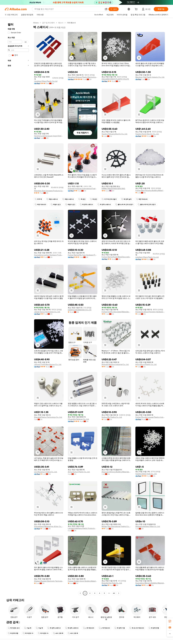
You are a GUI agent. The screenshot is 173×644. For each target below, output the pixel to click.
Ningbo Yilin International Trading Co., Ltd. (116, 526)
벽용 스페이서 (52, 199)
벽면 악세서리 (142, 199)
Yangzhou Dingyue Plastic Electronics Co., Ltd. (83, 77)
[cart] (137, 9)
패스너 (61, 23)
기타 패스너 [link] (71, 23)
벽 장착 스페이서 (86, 204)
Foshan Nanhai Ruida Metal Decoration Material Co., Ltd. (116, 257)
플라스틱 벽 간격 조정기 (124, 204)
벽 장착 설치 (126, 199)
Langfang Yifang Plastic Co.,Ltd (46, 81)
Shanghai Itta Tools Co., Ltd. (112, 583)
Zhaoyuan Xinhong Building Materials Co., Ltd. (116, 472)
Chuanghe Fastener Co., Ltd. (78, 419)
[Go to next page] (119, 593)
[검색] (114, 9)
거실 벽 (28, 628)
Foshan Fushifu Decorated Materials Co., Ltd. (116, 312)
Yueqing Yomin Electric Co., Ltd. (147, 134)
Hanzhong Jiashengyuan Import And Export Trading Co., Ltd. (49, 136)
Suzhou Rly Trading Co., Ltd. (112, 417)
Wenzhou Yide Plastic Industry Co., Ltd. (150, 77)
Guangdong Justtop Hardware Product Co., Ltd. (49, 255)
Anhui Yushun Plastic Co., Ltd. (79, 472)
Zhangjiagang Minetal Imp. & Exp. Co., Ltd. (49, 526)
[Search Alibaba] (69, 9)
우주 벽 (38, 199)
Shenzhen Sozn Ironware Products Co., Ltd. (49, 191)
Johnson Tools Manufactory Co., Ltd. (48, 364)
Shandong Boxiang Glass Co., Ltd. (148, 526)
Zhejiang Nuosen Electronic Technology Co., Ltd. (49, 581)
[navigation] (18, 308)
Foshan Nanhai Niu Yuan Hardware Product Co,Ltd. (83, 255)
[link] (170, 621)
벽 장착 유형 (154, 628)
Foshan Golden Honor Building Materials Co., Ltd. (83, 581)
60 (114, 593)
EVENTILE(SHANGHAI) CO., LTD (80, 310)
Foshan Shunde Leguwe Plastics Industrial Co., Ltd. (150, 417)
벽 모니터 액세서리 (137, 628)
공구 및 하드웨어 (48, 23)
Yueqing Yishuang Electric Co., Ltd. (114, 134)
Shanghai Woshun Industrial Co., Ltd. (115, 364)
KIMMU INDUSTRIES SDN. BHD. (113, 189)
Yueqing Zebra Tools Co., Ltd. (146, 474)
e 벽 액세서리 (89, 628)
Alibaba (36, 23)
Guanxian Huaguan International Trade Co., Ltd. (83, 189)
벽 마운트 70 (28, 633)
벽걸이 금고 (56, 204)
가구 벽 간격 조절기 (109, 199)
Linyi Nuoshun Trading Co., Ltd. (46, 472)
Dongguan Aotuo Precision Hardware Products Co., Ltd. (150, 312)
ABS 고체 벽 (58, 633)
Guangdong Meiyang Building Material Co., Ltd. (150, 583)
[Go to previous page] (80, 593)
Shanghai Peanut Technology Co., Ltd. (48, 417)
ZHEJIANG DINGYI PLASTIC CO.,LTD (115, 79)
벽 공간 (82, 199)
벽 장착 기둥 (120, 628)
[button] (106, 9)
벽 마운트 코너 (14, 628)
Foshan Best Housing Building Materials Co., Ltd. (150, 190)
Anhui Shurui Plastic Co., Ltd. (146, 364)
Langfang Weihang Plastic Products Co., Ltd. (83, 528)
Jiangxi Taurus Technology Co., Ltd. (47, 312)
